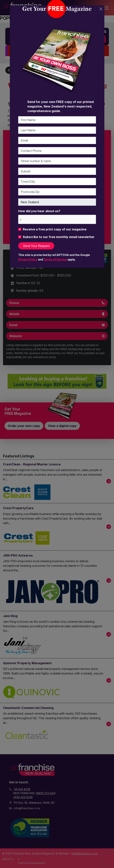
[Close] (101, 9)
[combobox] (57, 219)
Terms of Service (55, 259)
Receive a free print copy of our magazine (55, 229)
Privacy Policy (28, 259)
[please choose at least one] (21, 219)
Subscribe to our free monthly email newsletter (59, 237)
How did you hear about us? (39, 211)
